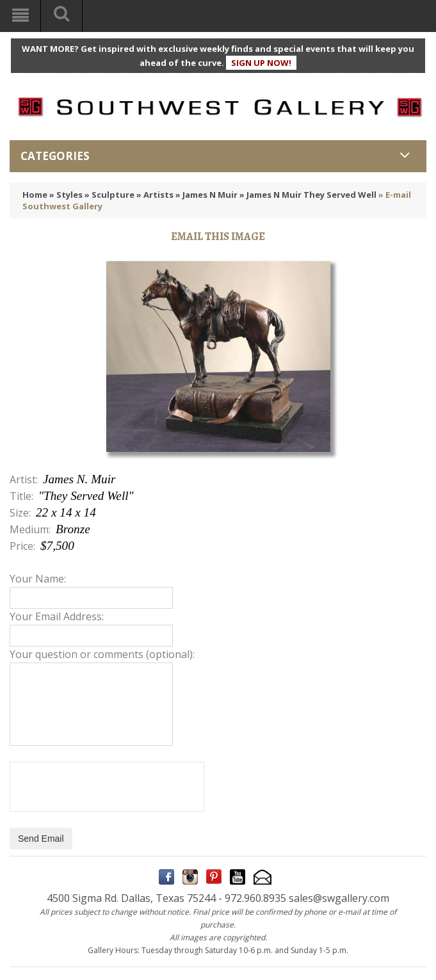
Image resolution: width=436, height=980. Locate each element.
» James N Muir (206, 195)
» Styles (66, 195)
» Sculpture (109, 195)
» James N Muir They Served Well (308, 195)
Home (35, 195)
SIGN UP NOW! (261, 63)
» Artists (155, 195)
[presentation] (107, 787)
